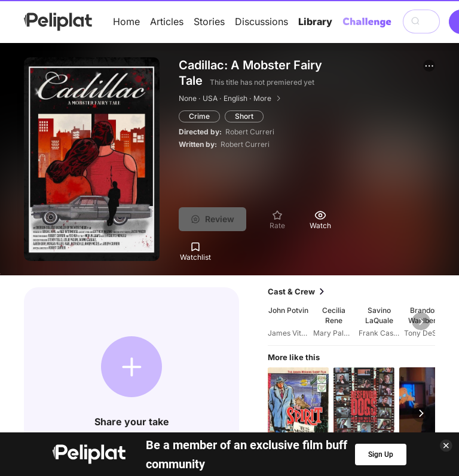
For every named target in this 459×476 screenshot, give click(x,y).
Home (126, 22)
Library (315, 22)
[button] (429, 66)
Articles (167, 22)
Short (244, 116)
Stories (209, 22)
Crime (199, 116)
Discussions (261, 22)
